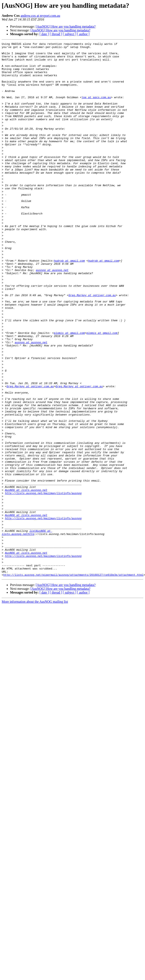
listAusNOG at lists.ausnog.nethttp (27, 631)
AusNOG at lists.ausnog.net (26, 580)
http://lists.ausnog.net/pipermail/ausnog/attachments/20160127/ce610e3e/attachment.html (73, 682)
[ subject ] (70, 34)
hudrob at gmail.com (69, 305)
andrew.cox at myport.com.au (40, 16)
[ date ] (44, 34)
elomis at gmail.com (69, 391)
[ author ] (83, 34)
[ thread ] (56, 34)
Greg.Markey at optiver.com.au (92, 346)
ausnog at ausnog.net (52, 316)
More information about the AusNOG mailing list (35, 708)
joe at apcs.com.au (96, 108)
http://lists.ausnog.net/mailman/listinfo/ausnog (43, 584)
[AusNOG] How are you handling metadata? (66, 26)
